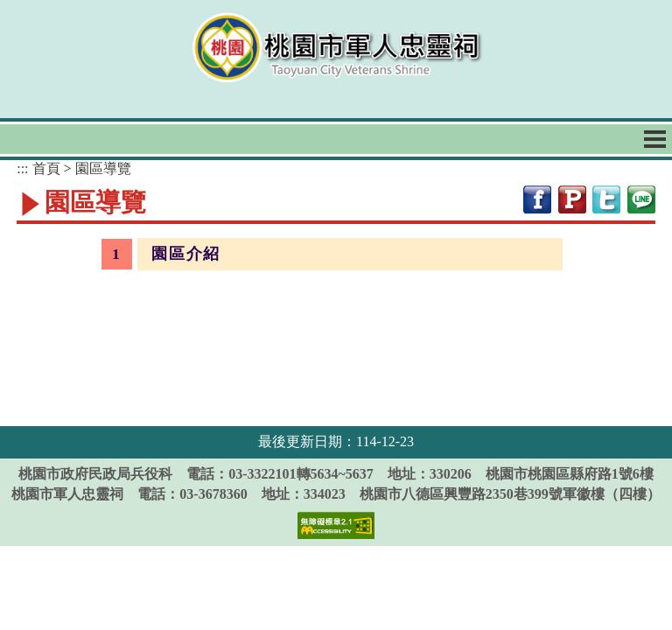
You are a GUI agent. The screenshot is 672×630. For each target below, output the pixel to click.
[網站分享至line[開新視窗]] (641, 198)
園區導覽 (103, 168)
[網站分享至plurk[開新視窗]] (572, 198)
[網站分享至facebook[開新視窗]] (537, 198)
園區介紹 (185, 254)
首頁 (46, 168)
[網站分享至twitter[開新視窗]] (606, 198)
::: (22, 168)
